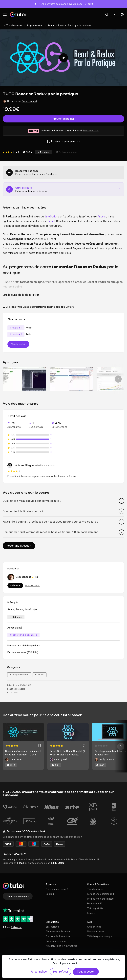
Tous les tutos (14, 25)
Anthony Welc (61, 759)
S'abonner (15, 585)
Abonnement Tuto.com (59, 932)
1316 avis (16, 927)
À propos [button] (51, 884)
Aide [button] (90, 922)
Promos (91, 913)
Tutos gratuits (95, 908)
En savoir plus (91, 131)
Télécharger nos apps (100, 936)
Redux (20, 609)
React (51, 25)
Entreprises (52, 927)
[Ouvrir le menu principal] (5, 15)
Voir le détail (18, 344)
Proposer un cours (56, 941)
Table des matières (34, 208)
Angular (102, 217)
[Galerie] (63, 379)
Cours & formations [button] (98, 884)
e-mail (20, 863)
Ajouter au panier (63, 119)
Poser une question (19, 546)
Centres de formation (58, 936)
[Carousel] (63, 746)
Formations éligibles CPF (101, 894)
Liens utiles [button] (52, 922)
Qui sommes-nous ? (57, 889)
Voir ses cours (32, 585)
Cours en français (18, 896)
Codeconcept (29, 101)
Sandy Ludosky (106, 759)
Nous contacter (96, 932)
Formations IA (95, 904)
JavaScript (51, 217)
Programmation (35, 25)
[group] (24, 379)
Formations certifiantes (100, 899)
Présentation (11, 208)
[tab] (11, 208)
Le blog (50, 894)
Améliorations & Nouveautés (62, 946)
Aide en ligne (94, 927)
